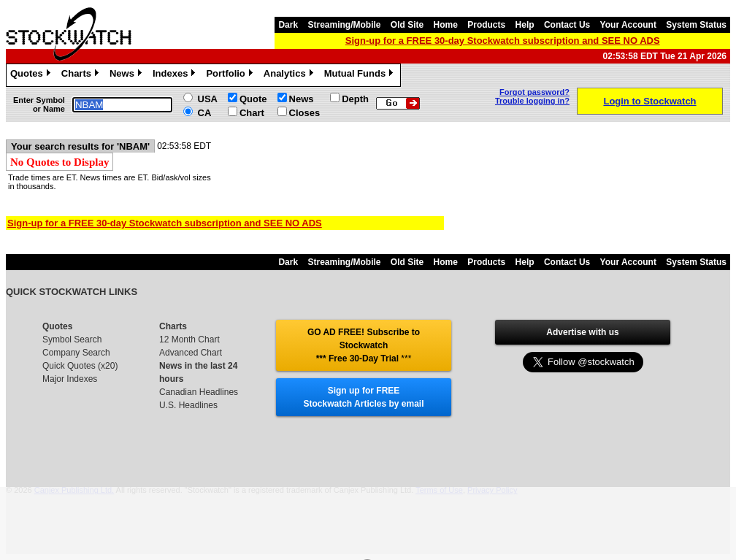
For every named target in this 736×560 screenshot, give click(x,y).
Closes (305, 113)
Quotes (32, 75)
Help (525, 25)
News (127, 75)
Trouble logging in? (532, 101)
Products (486, 25)
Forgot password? (534, 92)
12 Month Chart (189, 340)
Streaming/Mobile (344, 25)
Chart (252, 113)
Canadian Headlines (199, 392)
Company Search (76, 353)
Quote (253, 99)
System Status (696, 25)
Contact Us (567, 25)
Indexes (176, 75)
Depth (355, 99)
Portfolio (231, 75)
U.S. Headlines (188, 405)
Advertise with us (582, 332)
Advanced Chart (191, 353)
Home (446, 25)
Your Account (628, 25)
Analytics (290, 75)
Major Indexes (70, 379)
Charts (82, 75)
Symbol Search (72, 340)
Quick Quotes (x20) (80, 366)
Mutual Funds (361, 75)
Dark (288, 25)
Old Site (407, 25)
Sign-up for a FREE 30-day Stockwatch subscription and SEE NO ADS (503, 41)
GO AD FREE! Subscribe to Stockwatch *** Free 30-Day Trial (364, 345)
